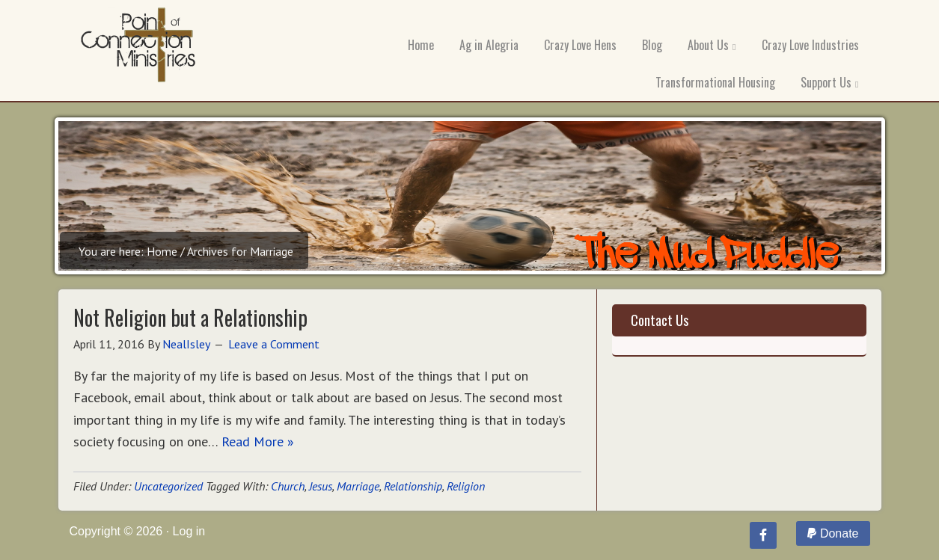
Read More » (258, 441)
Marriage (358, 486)
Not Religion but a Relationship (190, 317)
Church (288, 486)
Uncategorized (168, 486)
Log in (189, 531)
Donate (833, 533)
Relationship (413, 486)
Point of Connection (138, 49)
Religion (466, 486)
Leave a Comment (274, 344)
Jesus (321, 486)
